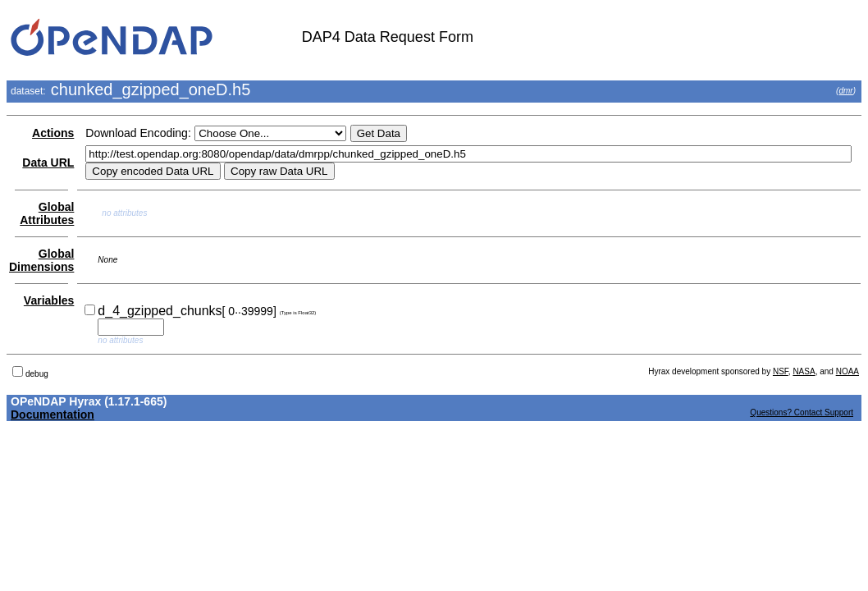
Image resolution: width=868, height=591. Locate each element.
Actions (53, 133)
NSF (781, 371)
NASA (804, 371)
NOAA (847, 371)
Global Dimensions (41, 260)
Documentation (53, 415)
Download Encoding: (138, 133)
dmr (845, 91)
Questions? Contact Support (802, 412)
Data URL (48, 163)
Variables (49, 300)
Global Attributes (47, 213)
